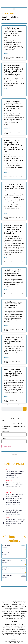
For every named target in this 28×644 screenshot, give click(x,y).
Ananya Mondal (7, 576)
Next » (20, 405)
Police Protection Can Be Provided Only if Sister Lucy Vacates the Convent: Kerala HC (14, 188)
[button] (14, 9)
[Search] (25, 409)
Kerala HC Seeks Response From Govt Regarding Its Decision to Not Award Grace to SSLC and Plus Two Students (14, 229)
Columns (8, 492)
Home (3, 13)
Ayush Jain (10, 477)
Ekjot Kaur (6, 568)
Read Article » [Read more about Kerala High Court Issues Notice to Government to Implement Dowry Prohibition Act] (8, 325)
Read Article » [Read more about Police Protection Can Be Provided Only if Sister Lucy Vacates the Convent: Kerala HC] (8, 213)
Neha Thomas (6, 560)
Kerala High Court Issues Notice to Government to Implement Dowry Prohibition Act (13, 305)
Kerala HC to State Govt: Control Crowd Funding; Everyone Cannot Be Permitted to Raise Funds (13, 273)
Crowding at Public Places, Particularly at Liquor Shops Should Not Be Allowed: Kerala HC (14, 340)
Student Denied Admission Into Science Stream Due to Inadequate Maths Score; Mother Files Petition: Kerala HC (14, 373)
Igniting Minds (10, 469)
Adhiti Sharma (7, 545)
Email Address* (6, 431)
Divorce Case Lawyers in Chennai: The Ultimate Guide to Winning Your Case (15, 485)
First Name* (5, 438)
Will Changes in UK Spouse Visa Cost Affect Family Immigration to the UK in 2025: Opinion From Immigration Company (15, 498)
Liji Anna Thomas (8, 553)
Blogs (8, 508)
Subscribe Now (7, 446)
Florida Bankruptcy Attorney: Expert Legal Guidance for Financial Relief (15, 473)
